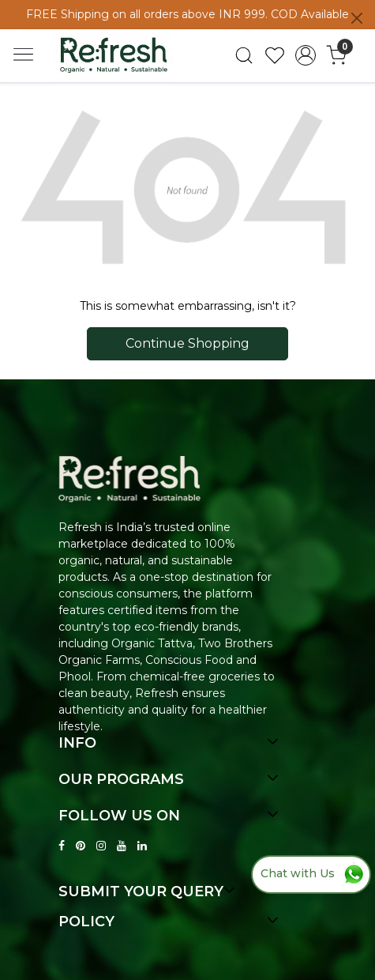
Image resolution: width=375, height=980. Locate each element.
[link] (244, 55)
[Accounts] (305, 55)
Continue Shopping (187, 343)
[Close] (357, 18)
